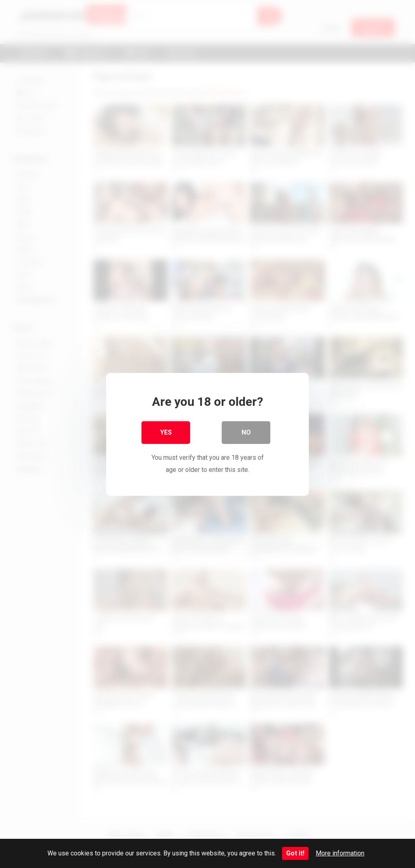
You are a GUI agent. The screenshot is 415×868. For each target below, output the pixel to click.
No (246, 432)
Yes (166, 432)
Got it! (295, 853)
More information (340, 853)
